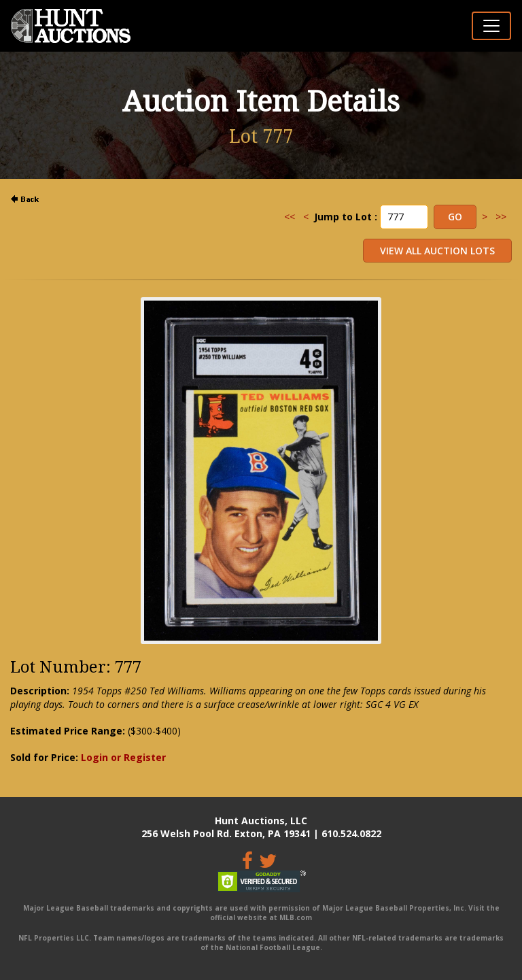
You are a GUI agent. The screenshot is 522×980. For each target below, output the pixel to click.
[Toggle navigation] (491, 26)
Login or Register (123, 757)
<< (290, 217)
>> (501, 217)
